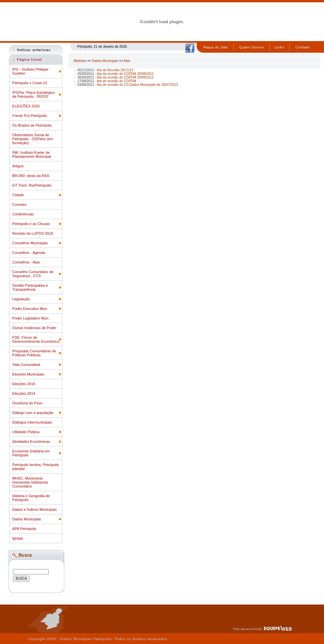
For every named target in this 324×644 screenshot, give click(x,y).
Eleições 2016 (24, 384)
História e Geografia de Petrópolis (31, 498)
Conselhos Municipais (30, 243)
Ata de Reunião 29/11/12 (115, 70)
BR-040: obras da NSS (31, 176)
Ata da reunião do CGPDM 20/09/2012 (125, 74)
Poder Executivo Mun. (30, 309)
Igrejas (18, 538)
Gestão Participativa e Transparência (30, 287)
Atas (127, 61)
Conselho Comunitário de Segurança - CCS (33, 274)
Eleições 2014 (24, 393)
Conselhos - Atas (26, 262)
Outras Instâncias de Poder (34, 328)
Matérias (80, 61)
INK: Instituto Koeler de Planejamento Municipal (32, 154)
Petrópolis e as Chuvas (31, 224)
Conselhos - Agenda (29, 253)
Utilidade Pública (26, 432)
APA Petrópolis (24, 529)
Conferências (23, 214)
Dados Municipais (27, 519)
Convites (19, 205)
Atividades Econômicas (31, 441)
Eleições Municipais (28, 374)
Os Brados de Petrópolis (32, 125)
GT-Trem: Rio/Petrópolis (32, 185)
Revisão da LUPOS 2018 (33, 233)
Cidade (18, 195)
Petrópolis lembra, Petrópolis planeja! (36, 467)
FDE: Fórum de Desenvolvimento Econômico (36, 339)
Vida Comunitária (26, 365)
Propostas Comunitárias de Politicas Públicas (34, 353)
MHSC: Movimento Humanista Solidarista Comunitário (30, 482)
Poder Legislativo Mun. (31, 318)
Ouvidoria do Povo (27, 403)
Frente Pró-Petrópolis (30, 116)
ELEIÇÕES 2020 (26, 106)
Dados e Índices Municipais (34, 509)
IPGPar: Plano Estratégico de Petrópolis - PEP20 (33, 94)
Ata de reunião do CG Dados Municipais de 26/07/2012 (137, 85)
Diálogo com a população (33, 413)
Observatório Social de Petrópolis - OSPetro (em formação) (33, 139)
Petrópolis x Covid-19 (30, 83)
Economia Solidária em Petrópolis (31, 453)
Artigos (18, 166)
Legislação (21, 299)
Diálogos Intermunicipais (32, 422)
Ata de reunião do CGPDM (116, 81)
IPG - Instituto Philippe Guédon (30, 71)
